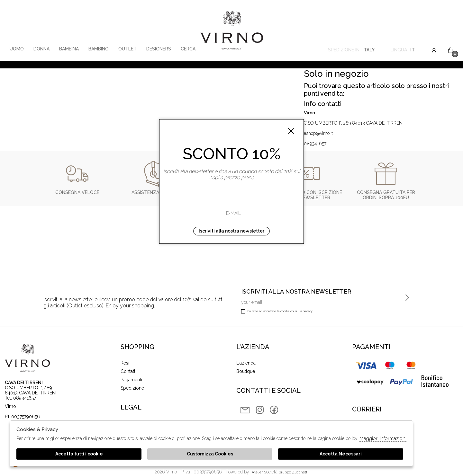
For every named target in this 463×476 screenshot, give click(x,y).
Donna (41, 49)
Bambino (99, 49)
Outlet (127, 49)
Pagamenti (131, 380)
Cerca (188, 49)
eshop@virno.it (318, 133)
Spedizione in (351, 51)
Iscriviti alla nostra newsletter (232, 231)
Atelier (257, 472)
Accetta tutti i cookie (79, 454)
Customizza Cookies (210, 454)
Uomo (17, 49)
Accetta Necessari (341, 454)
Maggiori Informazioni (383, 438)
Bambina (69, 49)
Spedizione (132, 388)
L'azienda (246, 363)
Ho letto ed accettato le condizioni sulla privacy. (277, 312)
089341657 (315, 144)
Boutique (246, 371)
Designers (159, 49)
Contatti (128, 371)
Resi (125, 363)
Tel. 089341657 (20, 398)
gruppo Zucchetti (294, 472)
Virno (232, 31)
